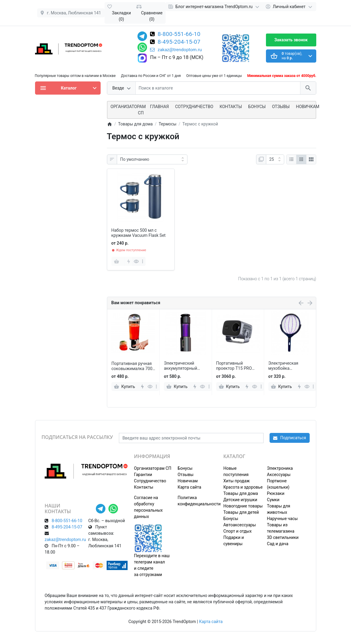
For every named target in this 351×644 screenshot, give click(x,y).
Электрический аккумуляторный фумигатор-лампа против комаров (181, 366)
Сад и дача (278, 544)
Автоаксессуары (240, 525)
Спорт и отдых (238, 531)
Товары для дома (241, 493)
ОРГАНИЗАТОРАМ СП (128, 110)
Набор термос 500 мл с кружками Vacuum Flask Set (139, 233)
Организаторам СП (153, 468)
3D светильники (283, 537)
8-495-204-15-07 (179, 42)
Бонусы (257, 107)
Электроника (280, 468)
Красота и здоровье (243, 487)
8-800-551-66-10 (179, 34)
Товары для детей (241, 512)
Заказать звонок (291, 40)
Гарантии (143, 475)
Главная (159, 107)
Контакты (231, 107)
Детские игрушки (240, 500)
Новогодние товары (243, 506)
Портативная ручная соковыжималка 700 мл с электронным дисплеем (132, 366)
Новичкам (308, 107)
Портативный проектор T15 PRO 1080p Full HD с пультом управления (236, 366)
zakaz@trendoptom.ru (176, 50)
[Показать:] (275, 160)
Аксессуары (279, 475)
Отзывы (281, 107)
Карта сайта (189, 487)
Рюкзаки (276, 493)
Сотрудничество (150, 481)
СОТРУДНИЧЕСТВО (194, 107)
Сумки (273, 500)
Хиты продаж (237, 481)
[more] (143, 261)
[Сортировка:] (152, 160)
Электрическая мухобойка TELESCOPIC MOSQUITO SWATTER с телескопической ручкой (289, 366)
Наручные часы (282, 519)
